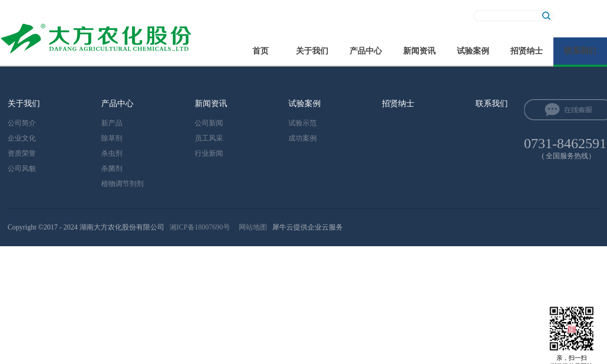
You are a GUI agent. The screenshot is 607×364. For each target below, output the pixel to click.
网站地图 (251, 227)
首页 (261, 51)
